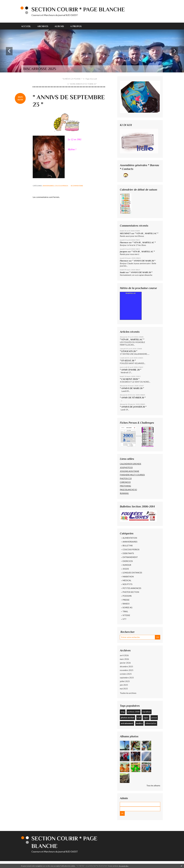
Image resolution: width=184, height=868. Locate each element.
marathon (147, 712)
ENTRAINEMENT (130, 557)
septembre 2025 (127, 678)
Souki (123, 272)
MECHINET (125, 233)
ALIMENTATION (130, 538)
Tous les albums (153, 785)
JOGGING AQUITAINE (130, 471)
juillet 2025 (125, 681)
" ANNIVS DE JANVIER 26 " (133, 407)
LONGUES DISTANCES (132, 573)
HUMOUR (127, 565)
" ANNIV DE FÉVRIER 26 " (133, 398)
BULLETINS (128, 546)
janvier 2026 (125, 663)
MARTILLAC (131, 293)
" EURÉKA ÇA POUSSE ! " (72, 79)
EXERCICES (128, 561)
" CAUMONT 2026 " (130, 379)
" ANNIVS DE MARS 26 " (144, 261)
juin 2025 (124, 685)
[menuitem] (28, 26)
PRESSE (126, 600)
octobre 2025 (126, 674)
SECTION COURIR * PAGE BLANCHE (78, 9)
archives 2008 (133, 712)
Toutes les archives (128, 693)
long (123, 712)
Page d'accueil (91, 79)
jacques (124, 252)
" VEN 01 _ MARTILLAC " (147, 233)
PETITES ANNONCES (132, 588)
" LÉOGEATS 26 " (128, 351)
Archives (43, 26)
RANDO (126, 604)
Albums (59, 26)
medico (139, 723)
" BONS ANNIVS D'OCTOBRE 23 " (83, 84)
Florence (124, 242)
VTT (124, 619)
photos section (128, 718)
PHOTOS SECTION (131, 592)
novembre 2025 (127, 670)
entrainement (127, 723)
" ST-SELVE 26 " (128, 361)
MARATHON (128, 577)
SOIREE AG (127, 607)
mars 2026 (124, 659)
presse (154, 718)
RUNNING (124, 493)
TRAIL (125, 611)
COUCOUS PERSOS (61, 186)
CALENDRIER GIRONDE (131, 464)
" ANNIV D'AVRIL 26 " (130, 370)
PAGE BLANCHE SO (128, 490)
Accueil (26, 26)
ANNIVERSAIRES (48, 186)
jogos (146, 718)
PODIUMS (127, 596)
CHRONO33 (125, 482)
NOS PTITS (127, 584)
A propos (76, 26)
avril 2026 (124, 655)
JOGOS (126, 569)
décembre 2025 (126, 666)
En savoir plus (124, 866)
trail (139, 718)
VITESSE (126, 615)
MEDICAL (127, 580)
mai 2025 (124, 689)
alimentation (151, 723)
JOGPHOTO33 (126, 467)
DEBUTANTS (128, 553)
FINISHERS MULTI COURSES (132, 475)
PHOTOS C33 (126, 478)
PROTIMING (125, 486)
